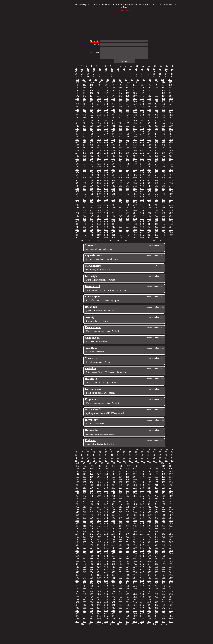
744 (164, 207)
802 (77, 221)
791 (99, 218)
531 (142, 166)
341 (84, 131)
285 (84, 120)
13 (149, 68)
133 (99, 90)
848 (106, 229)
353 (171, 131)
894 (135, 237)
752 (120, 210)
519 (156, 164)
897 (156, 237)
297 (171, 120)
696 (120, 199)
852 (135, 229)
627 (128, 185)
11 (137, 68)
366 (164, 134)
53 (82, 76)
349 (142, 131)
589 (156, 177)
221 (128, 106)
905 (113, 240)
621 (84, 185)
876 (106, 235)
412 (92, 145)
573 (142, 175)
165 (128, 95)
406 (149, 142)
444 (120, 150)
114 (163, 85)
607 (84, 183)
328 (92, 128)
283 (171, 117)
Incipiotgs (91, 278)
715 (156, 202)
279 (142, 117)
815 (171, 221)
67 (166, 76)
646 (164, 188)
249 (128, 112)
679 (99, 196)
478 (164, 155)
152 (135, 93)
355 (84, 134)
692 (92, 199)
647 (171, 188)
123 (128, 87)
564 (77, 175)
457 (113, 153)
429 (113, 147)
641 (128, 188)
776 (92, 215)
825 (142, 224)
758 (164, 210)
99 (156, 82)
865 (128, 232)
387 (113, 139)
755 (142, 210)
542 (120, 169)
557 (128, 172)
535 (171, 166)
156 (164, 93)
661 (171, 191)
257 (84, 115)
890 (106, 237)
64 (148, 76)
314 (92, 125)
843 (171, 226)
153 (142, 93)
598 (120, 180)
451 (171, 150)
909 (142, 240)
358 (106, 134)
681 (113, 196)
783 (142, 215)
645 (156, 188)
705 (84, 202)
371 (99, 136)
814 (164, 221)
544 (135, 169)
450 (164, 150)
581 (99, 177)
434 (149, 147)
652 (106, 191)
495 (84, 161)
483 (99, 158)
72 (94, 79)
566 (92, 175)
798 (149, 218)
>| (167, 243)
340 (77, 131)
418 (135, 145)
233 (113, 109)
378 (149, 136)
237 (142, 109)
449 (156, 150)
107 (114, 85)
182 (149, 98)
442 (106, 150)
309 (156, 123)
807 (113, 221)
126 (149, 87)
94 (126, 82)
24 (112, 71)
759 (171, 210)
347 (128, 131)
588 (149, 177)
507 (171, 161)
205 (113, 104)
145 (84, 93)
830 (77, 226)
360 (120, 134)
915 (90, 243)
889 (99, 237)
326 (77, 128)
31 (154, 71)
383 (84, 139)
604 (164, 180)
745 (171, 207)
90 (102, 82)
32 (160, 71)
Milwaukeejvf (93, 268)
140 (149, 90)
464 (164, 153)
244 (92, 112)
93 (120, 82)
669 (128, 194)
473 (128, 155)
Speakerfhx (92, 248)
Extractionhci (93, 330)
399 (99, 142)
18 (76, 71)
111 (142, 85)
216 (92, 106)
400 (106, 142)
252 (149, 112)
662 (77, 194)
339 (171, 128)
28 (136, 71)
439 (84, 150)
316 (106, 125)
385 (99, 139)
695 (113, 199)
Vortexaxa (91, 361)
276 (120, 117)
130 (77, 90)
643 (142, 188)
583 (113, 177)
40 (106, 74)
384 (92, 139)
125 (142, 87)
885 (171, 235)
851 (128, 229)
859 (84, 232)
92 (114, 82)
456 (106, 153)
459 (128, 153)
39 (100, 74)
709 (113, 202)
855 (156, 229)
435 (156, 147)
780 (120, 215)
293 (142, 120)
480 (77, 158)
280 (149, 117)
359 (113, 134)
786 (164, 215)
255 (171, 112)
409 (171, 142)
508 (77, 164)
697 (128, 199)
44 (130, 74)
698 (135, 199)
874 (92, 235)
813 (156, 221)
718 (77, 205)
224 (149, 106)
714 (149, 202)
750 (106, 210)
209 (142, 104)
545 (142, 169)
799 (156, 218)
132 (92, 90)
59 (118, 76)
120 (106, 87)
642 (135, 188)
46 (142, 74)
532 (149, 166)
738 (120, 207)
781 (128, 215)
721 (99, 205)
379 (156, 136)
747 (84, 210)
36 (82, 74)
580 (92, 177)
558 (135, 172)
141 (156, 90)
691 (84, 199)
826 (149, 224)
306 (135, 123)
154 (149, 93)
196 (149, 101)
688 (164, 196)
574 (149, 175)
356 (92, 134)
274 (106, 117)
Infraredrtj (92, 422)
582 (106, 177)
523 (84, 166)
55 (94, 76)
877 (113, 235)
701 (156, 199)
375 (128, 136)
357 (99, 134)
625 (113, 185)
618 (164, 183)
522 (77, 166)
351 (156, 131)
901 (84, 240)
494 (77, 161)
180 (135, 98)
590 (164, 177)
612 (120, 183)
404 (135, 142)
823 (128, 224)
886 (77, 237)
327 (84, 128)
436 (164, 147)
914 (82, 243)
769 (142, 213)
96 (138, 82)
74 (106, 79)
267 (156, 115)
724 (120, 205)
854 (149, 229)
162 (106, 95)
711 (128, 202)
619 (171, 183)
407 (156, 142)
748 (92, 210)
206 (120, 104)
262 (120, 115)
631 (156, 185)
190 (106, 101)
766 (120, 213)
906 (120, 240)
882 (149, 235)
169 (156, 95)
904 (106, 240)
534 (164, 166)
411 (84, 145)
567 (99, 175)
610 (106, 183)
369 (84, 136)
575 (156, 175)
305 (128, 123)
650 (92, 191)
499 (113, 161)
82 (154, 79)
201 (84, 104)
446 (135, 150)
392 (149, 139)
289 (113, 120)
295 (156, 120)
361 (128, 134)
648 (77, 191)
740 (135, 207)
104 (92, 85)
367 (171, 134)
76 (118, 79)
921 (133, 243)
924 (154, 243)
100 (163, 82)
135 (113, 90)
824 (135, 224)
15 (161, 68)
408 (164, 142)
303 (113, 123)
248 (120, 112)
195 (142, 101)
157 (171, 93)
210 (149, 104)
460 (135, 153)
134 (106, 90)
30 (148, 71)
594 (92, 180)
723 (113, 205)
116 (77, 87)
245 (99, 112)
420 (149, 145)
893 (128, 237)
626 (120, 185)
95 (132, 82)
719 (84, 205)
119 (99, 87)
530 (135, 166)
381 (171, 136)
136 (120, 90)
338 (164, 128)
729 (156, 205)
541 (113, 169)
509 (84, 164)
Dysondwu (91, 309)
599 (128, 180)
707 (99, 202)
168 (149, 95)
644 (149, 188)
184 (164, 98)
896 (149, 237)
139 (142, 90)
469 (99, 155)
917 (104, 243)
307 (142, 123)
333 (128, 128)
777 (99, 215)
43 (124, 74)
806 (106, 221)
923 (147, 243)
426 (92, 147)
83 (160, 79)
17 (173, 68)
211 (156, 104)
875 (99, 235)
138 (135, 90)
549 (171, 169)
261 (113, 115)
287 (99, 120)
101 (170, 82)
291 (128, 120)
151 (128, 93)
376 (135, 136)
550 (77, 172)
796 (135, 218)
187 (84, 101)
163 (113, 95)
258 (92, 115)
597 (113, 180)
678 (92, 196)
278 (135, 117)
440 (92, 150)
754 (135, 210)
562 (164, 172)
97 (144, 82)
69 (76, 79)
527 (113, 166)
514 (120, 164)
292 (135, 120)
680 (106, 196)
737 (113, 207)
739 (128, 207)
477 (156, 155)
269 (171, 115)
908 (135, 240)
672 (149, 194)
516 (135, 164)
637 (99, 188)
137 (128, 90)
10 (131, 68)
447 (142, 150)
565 (84, 175)
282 (164, 117)
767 (128, 213)
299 (84, 123)
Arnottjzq (91, 350)
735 (99, 207)
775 (84, 215)
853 (142, 229)
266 (149, 115)
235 (128, 109)
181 (142, 98)
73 (100, 79)
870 (164, 232)
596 (106, 180)
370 (92, 136)
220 (120, 106)
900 (77, 240)
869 (156, 232)
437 (171, 147)
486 (120, 158)
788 (77, 218)
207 (128, 104)
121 (113, 87)
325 (171, 125)
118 (92, 87)
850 (120, 229)
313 (84, 125)
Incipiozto (91, 381)
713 (142, 202)
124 (135, 87)
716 (164, 202)
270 (77, 117)
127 (156, 87)
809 (128, 221)
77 (124, 79)
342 (92, 131)
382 (77, 139)
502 (135, 161)
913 (171, 240)
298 (77, 123)
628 (135, 185)
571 (128, 175)
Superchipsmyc (94, 258)
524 (92, 166)
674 (164, 194)
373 (113, 136)
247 (113, 112)
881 (142, 235)
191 (113, 101)
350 (149, 131)
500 (120, 161)
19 (82, 71)
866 (135, 232)
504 (149, 161)
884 (164, 235)
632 (164, 185)
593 (84, 180)
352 (164, 131)
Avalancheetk (93, 412)
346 (120, 131)
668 (120, 194)
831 (84, 226)
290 (120, 120)
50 (166, 74)
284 (77, 120)
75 (112, 79)
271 (84, 117)
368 (77, 136)
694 (106, 199)
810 (135, 221)
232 (106, 109)
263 (128, 115)
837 (128, 226)
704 (77, 202)
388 (120, 139)
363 (142, 134)
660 (164, 191)
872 (77, 235)
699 (142, 199)
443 (113, 150)
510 (92, 164)
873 (84, 235)
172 (77, 98)
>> (161, 243)
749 (99, 210)
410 (77, 145)
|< (75, 68)
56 (100, 76)
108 (121, 85)
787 (171, 215)
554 (106, 172)
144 (77, 93)
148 (106, 93)
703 (171, 199)
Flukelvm (91, 443)
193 (128, 101)
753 (128, 210)
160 (92, 95)
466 (77, 155)
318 (120, 125)
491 (156, 158)
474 (135, 155)
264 (135, 115)
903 (99, 240)
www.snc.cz (124, 10)
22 (100, 71)
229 (84, 109)
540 (106, 169)
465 (171, 153)
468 (92, 155)
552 (92, 172)
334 (135, 128)
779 (113, 215)
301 (99, 123)
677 (84, 196)
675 (171, 194)
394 (164, 139)
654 (120, 191)
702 (164, 199)
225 (156, 106)
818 (92, 224)
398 (92, 142)
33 (166, 71)
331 (113, 128)
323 (156, 125)
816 (77, 224)
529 (128, 166)
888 (92, 237)
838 (135, 226)
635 (84, 188)
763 (99, 213)
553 (99, 172)
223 (142, 106)
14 (155, 68)
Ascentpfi (91, 320)
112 (149, 85)
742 (149, 207)
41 (112, 74)
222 (135, 106)
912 (164, 240)
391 (142, 139)
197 (156, 101)
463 (156, 153)
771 (156, 213)
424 (77, 147)
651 (99, 191)
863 (113, 232)
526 (106, 166)
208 (135, 104)
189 (99, 101)
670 (135, 194)
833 (99, 226)
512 (106, 164)
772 (164, 213)
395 (171, 139)
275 (113, 117)
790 (92, 218)
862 (106, 232)
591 (171, 177)
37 (88, 74)
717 (171, 202)
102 (78, 85)
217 (99, 106)
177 (113, 98)
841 (156, 226)
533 (156, 166)
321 (142, 125)
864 (120, 232)
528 (120, 166)
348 (135, 131)
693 (99, 199)
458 (120, 153)
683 (128, 196)
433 (142, 147)
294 (149, 120)
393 (156, 139)
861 (99, 232)
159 (84, 95)
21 (94, 71)
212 (164, 104)
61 (130, 76)
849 (113, 229)
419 (142, 145)
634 (77, 188)
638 (106, 188)
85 (172, 79)
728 (149, 205)
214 (77, 106)
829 (171, 224)
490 (149, 158)
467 (84, 155)
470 (106, 155)
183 (156, 98)
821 (113, 224)
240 (164, 109)
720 (92, 205)
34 (172, 71)
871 (171, 232)
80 (142, 79)
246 (106, 112)
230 (92, 109)
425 (84, 147)
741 (142, 207)
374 (120, 136)
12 (143, 68)
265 (142, 115)
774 (77, 215)
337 (156, 128)
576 (164, 175)
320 (135, 125)
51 (172, 74)
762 (92, 213)
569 (113, 175)
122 (120, 87)
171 (171, 95)
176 (106, 98)
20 (88, 71)
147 (99, 93)
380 (164, 136)
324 (164, 125)
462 (149, 153)
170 (164, 95)
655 (128, 191)
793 (113, 218)
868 (149, 232)
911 (156, 240)
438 (77, 150)
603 (156, 180)
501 (128, 161)
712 (135, 202)
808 (120, 221)
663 (84, 194)
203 (99, 104)
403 (128, 142)
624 (106, 185)
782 (135, 215)
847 (99, 229)
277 (128, 117)
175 (99, 98)
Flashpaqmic (93, 299)
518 (149, 164)
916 (97, 243)
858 (77, 232)
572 (135, 175)
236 (135, 109)
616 (149, 183)
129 (171, 87)
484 (106, 158)
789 (84, 218)
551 (84, 172)
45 (136, 74)
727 (142, 205)
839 (142, 226)
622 (92, 185)
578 (77, 177)
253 (156, 112)
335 (142, 128)
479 (171, 155)
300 (92, 123)
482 (92, 158)
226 (164, 106)
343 (99, 131)
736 (106, 207)
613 (128, 183)
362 (135, 134)
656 (135, 191)
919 (118, 243)
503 (142, 161)
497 (99, 161)
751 (113, 210)
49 (160, 74)
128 (164, 87)
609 (99, 183)
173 (84, 98)
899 (171, 237)
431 (128, 147)
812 (149, 221)
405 (142, 142)
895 (142, 237)
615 (142, 183)
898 (164, 237)
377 (142, 136)
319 (128, 125)
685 (142, 196)
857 (171, 229)
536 (77, 169)
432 (135, 147)
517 (142, 164)
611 (113, 183)
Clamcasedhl (93, 340)
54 (88, 76)
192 (120, 101)
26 (124, 71)
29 (142, 71)
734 (92, 207)
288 (106, 120)
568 (106, 175)
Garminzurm (93, 391)
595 (99, 180)
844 (77, 229)
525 (99, 166)
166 (135, 95)
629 (142, 185)
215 (84, 106)
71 (88, 79)
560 (149, 172)
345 (113, 131)
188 (92, 101)
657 (142, 191)
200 (77, 104)
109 (128, 85)
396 (77, 142)
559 (142, 172)
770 (149, 213)
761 (84, 213)
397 (84, 142)
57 (106, 76)
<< (81, 68)
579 (84, 177)
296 (164, 120)
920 (126, 243)
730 (164, 205)
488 (135, 158)
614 (135, 183)
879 (128, 235)
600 (135, 180)
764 (106, 213)
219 (113, 106)
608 (92, 183)
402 (120, 142)
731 (171, 205)
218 (106, 106)
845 (84, 229)
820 (106, 224)
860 (92, 232)
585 (128, 177)
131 (84, 90)
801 (171, 218)
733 (84, 207)
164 (120, 95)
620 (77, 185)
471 (113, 155)
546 (149, 169)
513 (113, 164)
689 (171, 196)
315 (99, 125)
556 (120, 172)
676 (77, 196)
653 (113, 191)
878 (120, 235)
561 (156, 172)
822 (120, 224)
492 (164, 158)
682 (120, 196)
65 (154, 76)
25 (118, 71)
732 (77, 207)
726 (135, 205)
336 (149, 128)
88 (90, 82)
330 (106, 128)
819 (99, 224)
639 (113, 188)
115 (171, 85)
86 (78, 82)
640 (120, 188)
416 (120, 145)
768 (135, 213)
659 (156, 191)
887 (84, 237)
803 (84, 221)
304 (120, 123)
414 (106, 145)
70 (82, 79)
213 (171, 104)
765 (113, 213)
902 (92, 240)
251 (142, 112)
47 (148, 74)
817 (84, 224)
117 (85, 87)
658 (149, 191)
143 (171, 90)
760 (77, 213)
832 (92, 226)
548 (164, 169)
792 (106, 218)
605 (171, 180)
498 (106, 161)
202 (92, 104)
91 (108, 82)
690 (77, 199)
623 (99, 185)
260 (106, 115)
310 (164, 123)
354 (77, 134)
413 (99, 145)
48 (154, 74)
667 (113, 194)
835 (113, 226)
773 (171, 213)
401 (113, 142)
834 (106, 226)
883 (156, 235)
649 (84, 191)
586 (135, 177)
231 (99, 109)
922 (140, 243)
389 (128, 139)
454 (92, 153)
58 (112, 76)
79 (136, 79)
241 (171, 109)
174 (92, 98)
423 (171, 145)
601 (142, 180)
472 (120, 155)
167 (142, 95)
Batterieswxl (92, 289)
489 (142, 158)
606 (77, 183)
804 (92, 221)
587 (142, 177)
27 (130, 71)
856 (164, 229)
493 (171, 158)
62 (136, 76)
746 (77, 210)
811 (142, 221)
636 (92, 188)
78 (130, 79)
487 (128, 158)
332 (120, 128)
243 (84, 112)
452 (77, 153)
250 (135, 112)
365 (156, 134)
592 (77, 180)
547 (156, 169)
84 (166, 79)
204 (106, 104)
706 (92, 202)
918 (111, 243)
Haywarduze (93, 432)
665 (99, 194)
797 (142, 218)
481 (84, 158)
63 (142, 76)
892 (120, 237)
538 (92, 169)
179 (128, 98)
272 (92, 117)
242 (77, 112)
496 (92, 161)
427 (99, 147)
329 (99, 128)
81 (148, 79)
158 (77, 95)
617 (156, 183)
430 (120, 147)
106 (106, 85)
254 (164, 112)
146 (92, 93)
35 (76, 74)
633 (171, 185)
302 (106, 123)
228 (77, 109)
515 (128, 164)
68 (172, 76)
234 (120, 109)
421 (156, 145)
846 (92, 229)
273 (99, 117)
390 (135, 139)
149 (113, 93)
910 (149, 240)
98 (150, 82)
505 (156, 161)
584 (120, 177)
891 (113, 237)
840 (149, 226)
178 (120, 98)
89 (96, 82)
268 (164, 115)
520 (164, 164)
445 (128, 150)
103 (85, 85)
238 (149, 109)
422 (164, 145)
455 (99, 153)
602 (149, 180)
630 (149, 185)
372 (106, 136)
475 (142, 155)
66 (160, 76)
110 (135, 85)
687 (156, 196)
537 (84, 169)
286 (92, 120)
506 (164, 161)
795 (128, 218)
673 (156, 194)
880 (135, 235)
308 (149, 123)
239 (156, 109)
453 (84, 153)
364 (149, 134)
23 (106, 71)
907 (128, 240)
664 (92, 194)
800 (164, 218)
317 (113, 125)
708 (106, 202)
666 (106, 194)
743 (156, 207)
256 (77, 115)
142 (164, 90)
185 (171, 98)
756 (149, 210)
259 (99, 115)
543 (128, 169)
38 (94, 74)
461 (142, 153)
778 (106, 215)
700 (149, 199)
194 (135, 101)
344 (106, 131)
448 (149, 150)
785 (156, 215)
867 (142, 232)
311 (171, 123)
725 (128, 205)
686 (149, 196)
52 (76, 76)
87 (84, 82)
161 (99, 95)
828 (164, 224)
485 (113, 158)
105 (99, 85)
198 (164, 101)
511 (99, 164)
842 (164, 226)
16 (167, 68)
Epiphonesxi (92, 402)
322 (149, 125)
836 (120, 226)
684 (135, 196)
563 (171, 172)
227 (171, 106)
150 (120, 93)
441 (99, 150)
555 (113, 172)
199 (171, 101)
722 (106, 205)
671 (142, 194)
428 (106, 147)
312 (77, 125)
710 (120, 202)
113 (156, 85)
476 (149, 155)
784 (149, 215)
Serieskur (91, 371)
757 (156, 210)
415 (113, 145)
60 (124, 76)
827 (156, 224)
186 (77, 101)
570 (120, 175)
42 (118, 74)
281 (156, 117)
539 (99, 169)
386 (106, 139)
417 (128, 145)
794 (120, 218)
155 (156, 93)
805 (99, 221)
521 (171, 164)
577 (171, 175)
